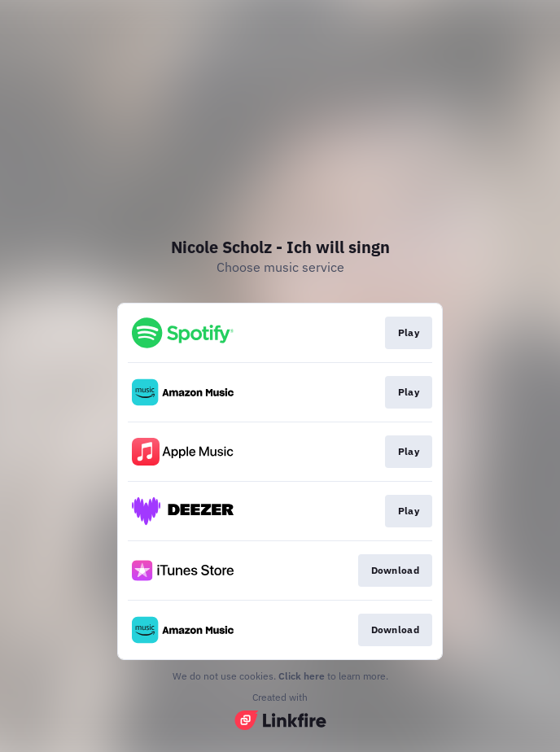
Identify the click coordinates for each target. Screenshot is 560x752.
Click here (302, 676)
